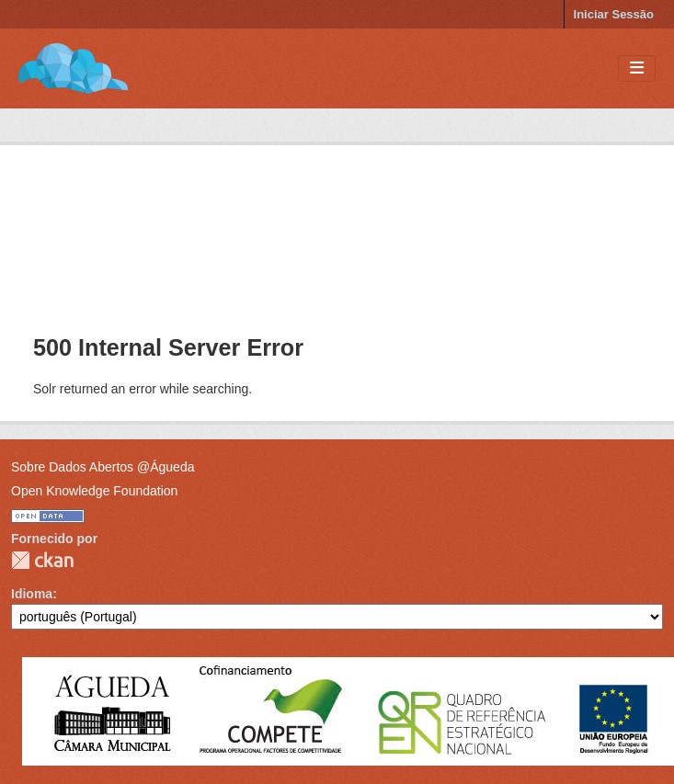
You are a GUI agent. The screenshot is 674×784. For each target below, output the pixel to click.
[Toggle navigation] (637, 68)
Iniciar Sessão (614, 14)
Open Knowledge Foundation (94, 491)
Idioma (32, 594)
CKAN (42, 560)
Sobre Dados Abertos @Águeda (103, 467)
